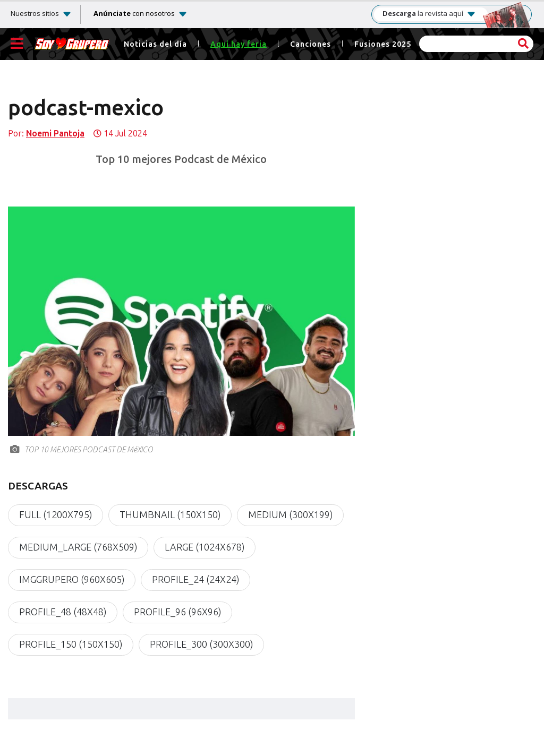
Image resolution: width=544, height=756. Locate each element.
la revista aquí (429, 14)
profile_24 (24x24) (195, 580)
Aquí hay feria (239, 44)
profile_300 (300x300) (201, 645)
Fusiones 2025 (383, 44)
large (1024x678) (205, 547)
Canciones (311, 44)
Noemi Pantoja (55, 134)
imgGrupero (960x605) (72, 580)
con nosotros (134, 13)
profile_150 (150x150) (71, 645)
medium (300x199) (290, 515)
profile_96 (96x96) (177, 612)
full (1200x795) (56, 515)
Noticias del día (155, 44)
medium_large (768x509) (78, 547)
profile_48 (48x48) (63, 612)
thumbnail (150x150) (170, 515)
